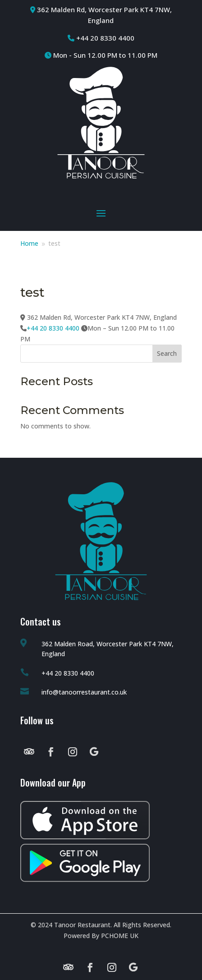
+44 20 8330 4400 (53, 328)
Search (167, 353)
